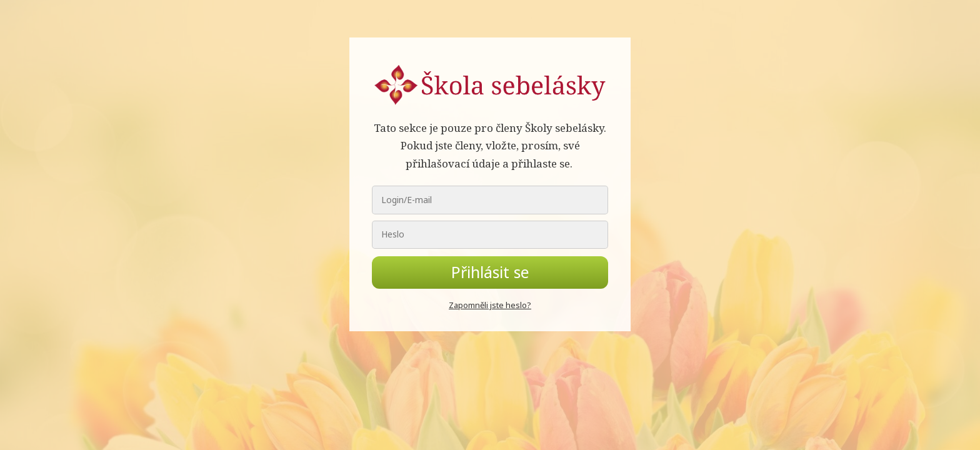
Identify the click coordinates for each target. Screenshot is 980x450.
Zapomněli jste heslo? (490, 305)
